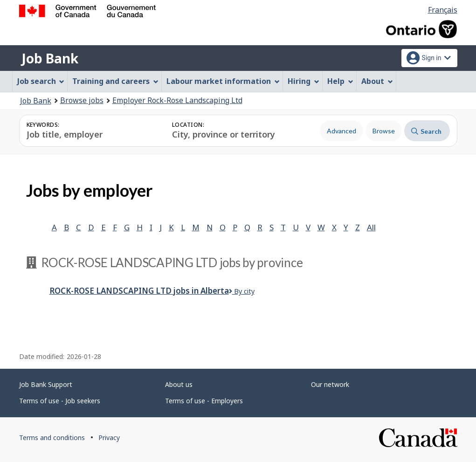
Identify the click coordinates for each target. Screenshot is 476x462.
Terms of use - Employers (204, 401)
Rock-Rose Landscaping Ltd (139, 291)
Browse (384, 131)
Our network (330, 384)
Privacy (109, 438)
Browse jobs (82, 100)
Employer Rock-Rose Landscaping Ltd (177, 100)
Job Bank (50, 58)
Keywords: (43, 125)
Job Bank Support (46, 384)
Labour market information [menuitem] (223, 81)
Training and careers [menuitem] (115, 81)
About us (179, 384)
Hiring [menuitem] (304, 81)
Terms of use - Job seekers (60, 401)
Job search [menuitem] (41, 81)
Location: (188, 125)
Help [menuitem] (340, 81)
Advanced (341, 131)
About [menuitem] (377, 81)
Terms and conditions (52, 438)
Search (426, 131)
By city (242, 291)
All (371, 227)
